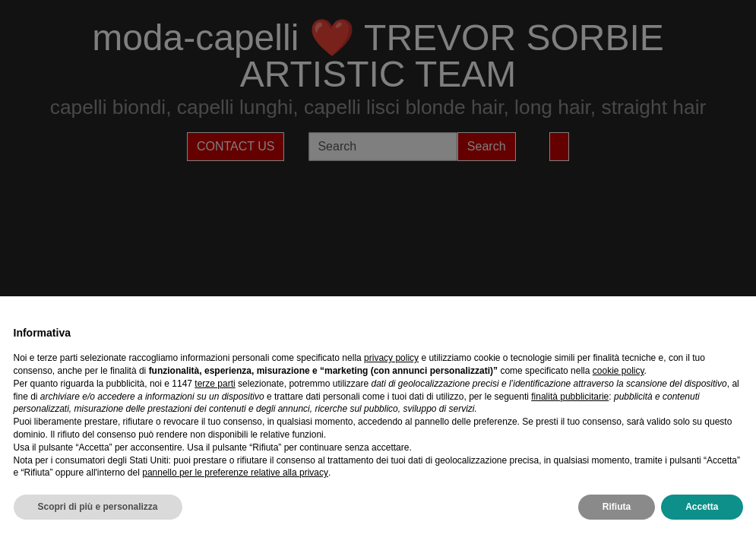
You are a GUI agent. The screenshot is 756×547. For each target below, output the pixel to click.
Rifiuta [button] (617, 507)
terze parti (215, 384)
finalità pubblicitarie (570, 397)
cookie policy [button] (618, 371)
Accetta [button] (702, 507)
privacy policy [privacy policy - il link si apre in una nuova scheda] (391, 358)
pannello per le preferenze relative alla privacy (235, 473)
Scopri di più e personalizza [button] (98, 507)
